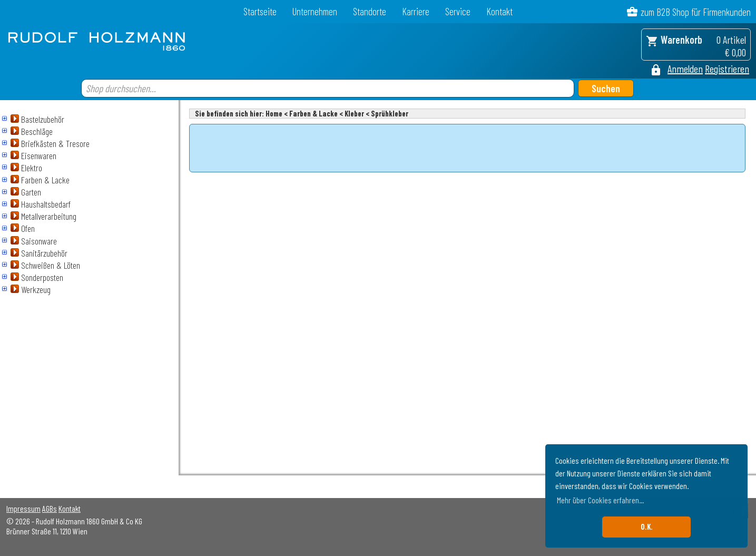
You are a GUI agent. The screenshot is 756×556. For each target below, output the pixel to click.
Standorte (370, 11)
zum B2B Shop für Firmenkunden (696, 12)
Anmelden (685, 69)
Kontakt (499, 11)
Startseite (260, 11)
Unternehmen (315, 11)
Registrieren (727, 69)
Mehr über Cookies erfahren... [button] (600, 500)
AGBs (50, 508)
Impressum (23, 508)
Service (458, 11)
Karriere (416, 11)
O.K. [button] (647, 527)
